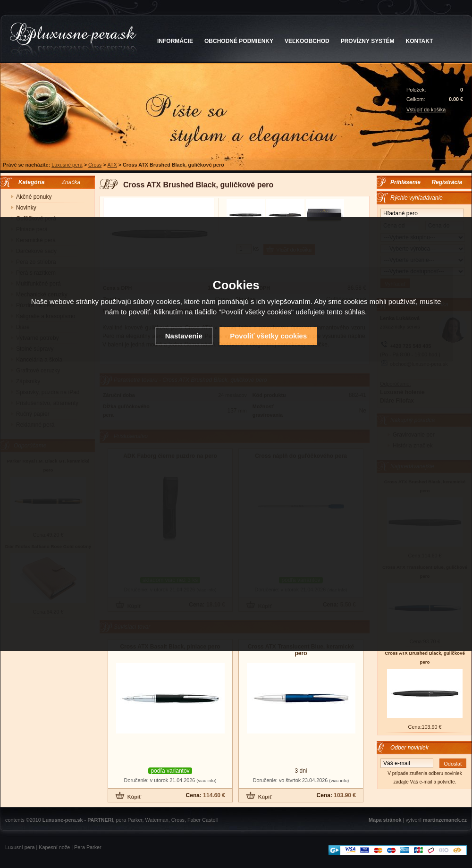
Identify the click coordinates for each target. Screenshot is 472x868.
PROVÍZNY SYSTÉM (368, 41)
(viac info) (206, 780)
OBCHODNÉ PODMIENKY (239, 41)
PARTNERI (100, 820)
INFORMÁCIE (175, 41)
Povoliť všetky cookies (268, 336)
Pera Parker (88, 847)
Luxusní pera (20, 847)
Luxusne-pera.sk (63, 820)
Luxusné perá (67, 165)
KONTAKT (420, 41)
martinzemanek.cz (445, 820)
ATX (112, 165)
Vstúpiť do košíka (426, 110)
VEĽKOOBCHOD (307, 41)
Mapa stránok (385, 820)
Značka (71, 182)
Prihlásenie (405, 182)
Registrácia (447, 182)
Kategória (29, 182)
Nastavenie (184, 336)
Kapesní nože (54, 847)
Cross (95, 165)
